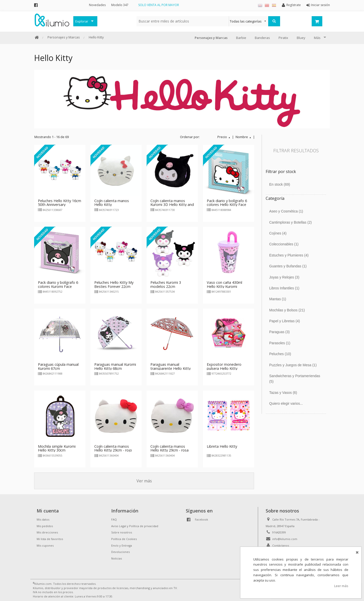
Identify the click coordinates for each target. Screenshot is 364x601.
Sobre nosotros (122, 532)
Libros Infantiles (284, 288)
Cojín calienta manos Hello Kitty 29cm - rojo (113, 448)
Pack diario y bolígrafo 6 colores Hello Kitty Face (227, 203)
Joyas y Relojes (284, 277)
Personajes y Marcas (64, 37)
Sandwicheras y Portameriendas (295, 379)
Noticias (117, 558)
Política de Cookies (124, 539)
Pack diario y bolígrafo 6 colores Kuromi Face (58, 284)
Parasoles (280, 343)
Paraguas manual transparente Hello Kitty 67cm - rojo (170, 368)
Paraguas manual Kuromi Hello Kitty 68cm (115, 366)
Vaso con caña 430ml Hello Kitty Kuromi (224, 284)
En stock (280, 184)
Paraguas (279, 332)
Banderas (262, 38)
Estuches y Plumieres (289, 255)
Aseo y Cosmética (286, 211)
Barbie (241, 38)
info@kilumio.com (285, 539)
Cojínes (278, 233)
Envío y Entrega (122, 545)
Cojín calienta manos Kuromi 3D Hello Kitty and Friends (172, 205)
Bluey (301, 38)
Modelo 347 (120, 5)
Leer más (341, 586)
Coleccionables (284, 244)
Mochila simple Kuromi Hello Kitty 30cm (57, 448)
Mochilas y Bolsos (287, 310)
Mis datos (43, 519)
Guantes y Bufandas (288, 266)
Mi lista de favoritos (50, 539)
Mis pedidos (45, 526)
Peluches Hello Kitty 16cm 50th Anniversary (60, 203)
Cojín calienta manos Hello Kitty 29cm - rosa (169, 448)
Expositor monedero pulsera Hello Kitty (224, 366)
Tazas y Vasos (283, 393)
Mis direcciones (47, 532)
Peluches (280, 354)
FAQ (114, 519)
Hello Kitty (96, 37)
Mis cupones (45, 545)
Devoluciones (120, 552)
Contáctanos (281, 545)
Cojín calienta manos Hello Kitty (112, 203)
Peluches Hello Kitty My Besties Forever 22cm (114, 284)
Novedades (97, 5)
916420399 (279, 532)
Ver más (144, 481)
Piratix (283, 38)
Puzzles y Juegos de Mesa (293, 365)
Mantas (278, 299)
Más (317, 38)
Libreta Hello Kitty (222, 446)
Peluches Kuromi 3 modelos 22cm (166, 284)
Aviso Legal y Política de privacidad (135, 526)
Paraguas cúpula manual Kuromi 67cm (58, 366)
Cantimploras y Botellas (290, 222)
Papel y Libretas (285, 321)
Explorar (82, 21)
